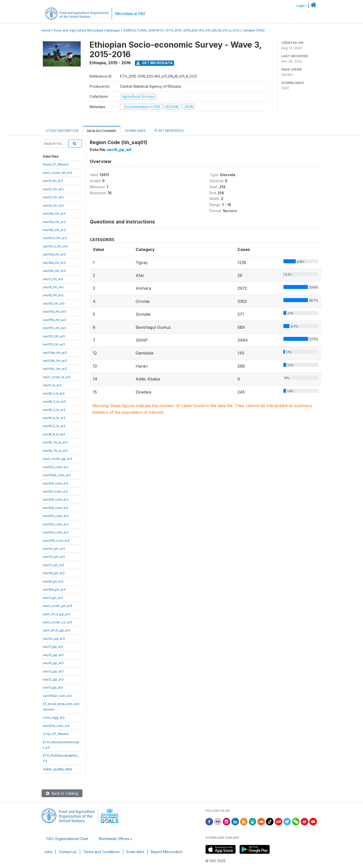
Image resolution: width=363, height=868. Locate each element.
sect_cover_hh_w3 (57, 173)
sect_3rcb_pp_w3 (56, 630)
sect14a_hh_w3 (55, 352)
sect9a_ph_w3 (54, 589)
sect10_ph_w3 (54, 573)
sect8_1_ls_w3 (54, 393)
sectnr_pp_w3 (54, 638)
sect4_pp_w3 (53, 663)
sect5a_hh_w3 (54, 222)
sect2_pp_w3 (53, 679)
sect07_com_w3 (55, 491)
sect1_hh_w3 (53, 181)
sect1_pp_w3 (53, 687)
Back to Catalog (62, 793)
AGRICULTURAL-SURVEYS (143, 30)
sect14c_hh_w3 (55, 369)
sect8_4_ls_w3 (54, 418)
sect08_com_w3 (56, 499)
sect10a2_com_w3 (57, 696)
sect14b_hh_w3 (55, 361)
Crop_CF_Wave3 (56, 734)
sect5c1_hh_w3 (55, 238)
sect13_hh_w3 (54, 344)
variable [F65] (254, 30)
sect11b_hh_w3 (54, 320)
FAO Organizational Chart (67, 839)
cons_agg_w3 (54, 717)
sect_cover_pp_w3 (57, 459)
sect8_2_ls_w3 (54, 401)
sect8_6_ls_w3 (54, 434)
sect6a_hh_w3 (54, 263)
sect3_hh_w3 (53, 197)
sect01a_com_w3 (56, 726)
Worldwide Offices (114, 839)
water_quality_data (57, 769)
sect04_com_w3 (56, 532)
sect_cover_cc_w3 (57, 622)
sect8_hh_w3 (53, 287)
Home (46, 30)
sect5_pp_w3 (53, 655)
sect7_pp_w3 (53, 647)
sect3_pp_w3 (53, 671)
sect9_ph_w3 (53, 581)
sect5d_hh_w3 (54, 254)
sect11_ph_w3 (53, 565)
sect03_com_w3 (56, 524)
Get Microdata (155, 63)
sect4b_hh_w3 (54, 213)
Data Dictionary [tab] (102, 131)
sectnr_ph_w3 (54, 549)
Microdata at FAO (130, 14)
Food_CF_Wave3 (56, 164)
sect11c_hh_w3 (54, 328)
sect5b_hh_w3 (54, 230)
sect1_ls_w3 (52, 385)
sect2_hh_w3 (53, 189)
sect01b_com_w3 (56, 540)
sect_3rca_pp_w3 (56, 614)
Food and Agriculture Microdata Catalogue (87, 30)
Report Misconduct (167, 852)
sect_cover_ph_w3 (57, 606)
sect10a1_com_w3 (57, 475)
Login (300, 6)
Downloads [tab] (135, 131)
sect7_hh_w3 (53, 279)
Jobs (48, 852)
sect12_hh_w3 (54, 336)
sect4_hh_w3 (53, 205)
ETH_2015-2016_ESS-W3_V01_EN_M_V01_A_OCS (203, 30)
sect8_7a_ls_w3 (55, 442)
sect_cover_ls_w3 (57, 377)
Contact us (68, 852)
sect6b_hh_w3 (54, 271)
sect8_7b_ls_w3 (55, 451)
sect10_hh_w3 (54, 303)
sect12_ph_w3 (54, 557)
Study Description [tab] (62, 131)
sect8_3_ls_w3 (54, 410)
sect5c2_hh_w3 (55, 246)
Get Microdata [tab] (169, 130)
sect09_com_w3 (55, 483)
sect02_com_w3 (56, 467)
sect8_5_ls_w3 (54, 426)
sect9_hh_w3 (53, 295)
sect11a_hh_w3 (54, 311)
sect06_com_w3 (55, 508)
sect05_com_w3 (56, 516)
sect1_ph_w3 (53, 598)
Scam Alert (135, 852)
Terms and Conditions (101, 852)
